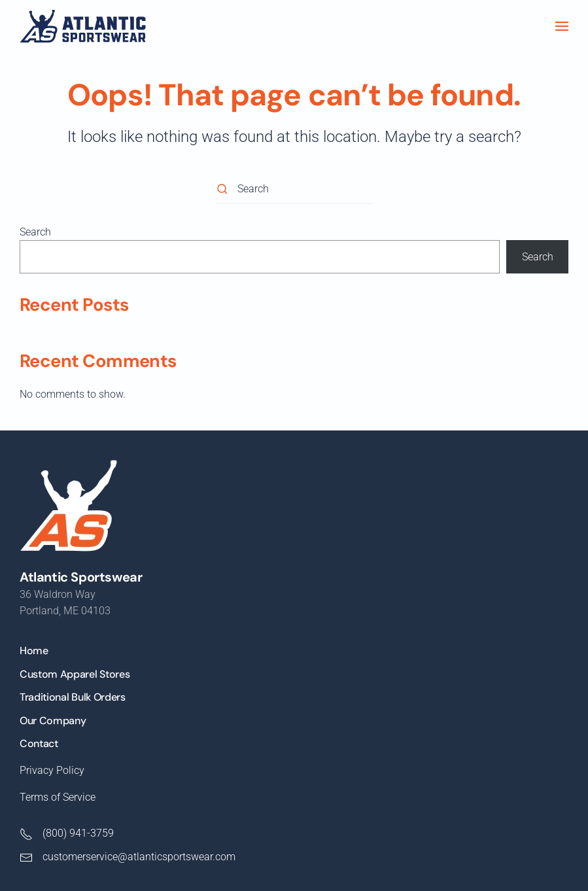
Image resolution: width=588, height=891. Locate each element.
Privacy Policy (52, 770)
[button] (562, 26)
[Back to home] (83, 26)
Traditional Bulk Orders (73, 697)
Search (35, 232)
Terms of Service (58, 797)
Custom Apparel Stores (75, 674)
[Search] (294, 189)
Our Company (53, 721)
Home (34, 651)
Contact (39, 743)
